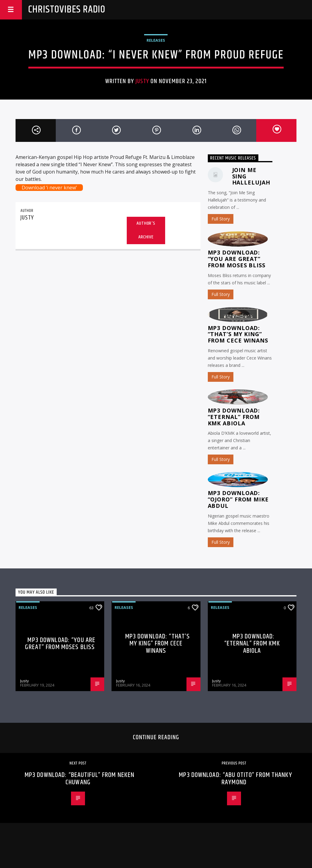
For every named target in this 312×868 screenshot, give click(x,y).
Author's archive (146, 230)
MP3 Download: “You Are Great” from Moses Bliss (237, 259)
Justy (142, 81)
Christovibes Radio (67, 10)
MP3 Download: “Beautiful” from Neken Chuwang (80, 779)
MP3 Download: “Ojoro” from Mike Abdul (238, 499)
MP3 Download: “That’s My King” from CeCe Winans (238, 334)
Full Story (221, 219)
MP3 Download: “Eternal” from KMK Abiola (234, 417)
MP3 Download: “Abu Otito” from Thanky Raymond (235, 779)
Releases (156, 40)
